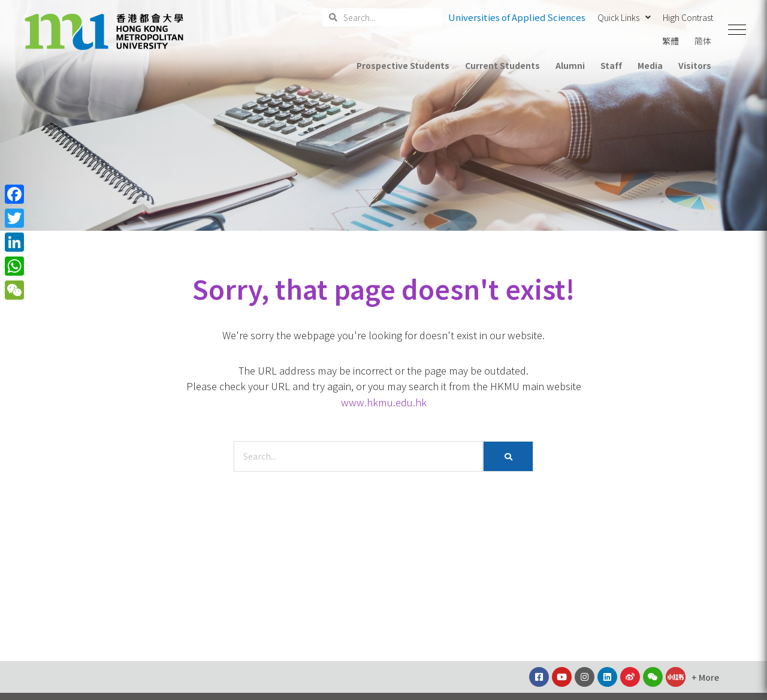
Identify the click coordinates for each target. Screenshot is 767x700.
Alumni (570, 65)
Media (650, 65)
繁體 (671, 41)
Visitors (695, 65)
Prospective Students (403, 65)
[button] (737, 30)
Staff (611, 65)
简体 (703, 41)
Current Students (502, 65)
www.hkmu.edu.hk (384, 402)
